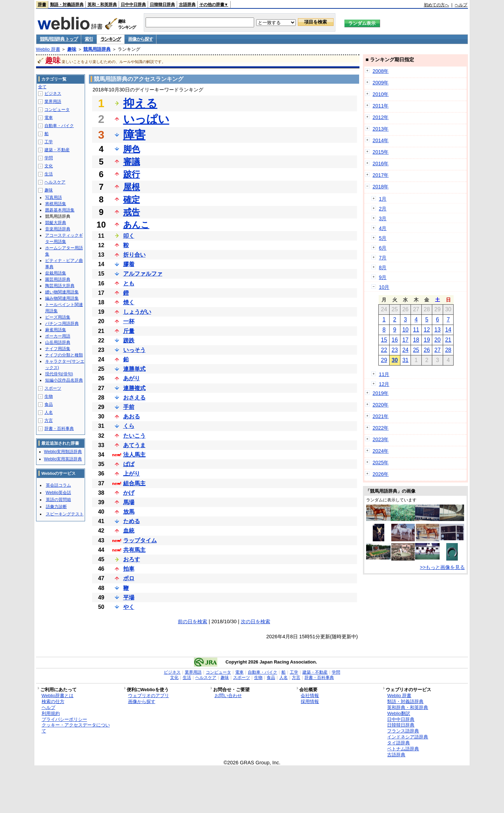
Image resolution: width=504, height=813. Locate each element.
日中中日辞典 (133, 5)
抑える (140, 103)
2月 (383, 209)
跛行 (132, 174)
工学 (49, 142)
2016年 (380, 164)
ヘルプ (461, 5)
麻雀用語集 (56, 330)
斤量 (129, 331)
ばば (129, 464)
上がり (132, 474)
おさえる (134, 398)
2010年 (380, 94)
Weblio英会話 (58, 493)
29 (384, 360)
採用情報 (310, 701)
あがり (132, 378)
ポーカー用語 (58, 336)
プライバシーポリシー (64, 719)
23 (395, 350)
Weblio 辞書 (48, 49)
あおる (132, 416)
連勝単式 (134, 369)
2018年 (380, 187)
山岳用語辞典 (58, 342)
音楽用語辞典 (58, 229)
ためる (132, 521)
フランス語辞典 (403, 731)
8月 (383, 267)
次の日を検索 (255, 621)
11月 (384, 374)
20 (437, 340)
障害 (134, 135)
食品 (49, 404)
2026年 (380, 474)
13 (437, 330)
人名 (49, 412)
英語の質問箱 (58, 500)
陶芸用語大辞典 (60, 286)
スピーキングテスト (65, 514)
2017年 (380, 175)
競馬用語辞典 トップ (59, 39)
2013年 (380, 129)
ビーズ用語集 (58, 317)
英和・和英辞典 (102, 5)
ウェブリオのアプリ (149, 696)
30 (395, 360)
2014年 (380, 140)
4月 (383, 228)
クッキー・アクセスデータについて (76, 728)
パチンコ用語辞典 (62, 324)
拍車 (129, 569)
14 (448, 330)
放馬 (129, 512)
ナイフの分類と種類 (64, 355)
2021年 (380, 416)
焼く (129, 302)
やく (129, 607)
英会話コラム (58, 485)
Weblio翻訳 (398, 713)
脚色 (132, 149)
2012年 (380, 117)
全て (42, 87)
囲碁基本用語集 (60, 210)
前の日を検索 (192, 621)
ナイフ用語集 (58, 349)
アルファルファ (143, 274)
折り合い (134, 255)
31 (405, 360)
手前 (129, 407)
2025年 (380, 463)
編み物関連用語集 (62, 298)
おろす (132, 559)
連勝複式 (134, 388)
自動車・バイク (59, 126)
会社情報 (310, 696)
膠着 (129, 264)
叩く (129, 236)
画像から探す (140, 39)
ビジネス (53, 93)
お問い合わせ (228, 696)
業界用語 (53, 102)
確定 (132, 199)
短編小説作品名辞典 (64, 380)
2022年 (380, 428)
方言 (49, 421)
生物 (49, 396)
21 (448, 340)
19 (427, 340)
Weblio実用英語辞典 (63, 459)
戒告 (132, 212)
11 (416, 330)
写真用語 (54, 197)
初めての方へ (436, 5)
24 (405, 350)
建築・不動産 (57, 150)
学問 (49, 158)
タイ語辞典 (398, 743)
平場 (129, 597)
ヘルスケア (55, 182)
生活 (49, 174)
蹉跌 (129, 341)
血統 (129, 531)
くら (129, 426)
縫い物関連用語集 (62, 292)
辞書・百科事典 (59, 429)
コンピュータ (57, 110)
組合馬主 (134, 483)
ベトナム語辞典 (403, 749)
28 (448, 350)
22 (384, 350)
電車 (49, 118)
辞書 (42, 5)
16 (395, 340)
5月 (383, 238)
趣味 (72, 49)
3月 (383, 218)
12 (427, 330)
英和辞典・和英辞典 (408, 707)
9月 (383, 277)
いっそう (134, 350)
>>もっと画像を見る (443, 567)
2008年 (380, 71)
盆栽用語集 (56, 273)
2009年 (380, 83)
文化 (49, 166)
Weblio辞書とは (58, 696)
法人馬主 (134, 455)
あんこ (136, 225)
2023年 (380, 439)
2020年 (380, 405)
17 (405, 340)
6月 (383, 248)
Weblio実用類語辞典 (63, 452)
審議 (132, 162)
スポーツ (53, 388)
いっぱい (146, 119)
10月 (384, 287)
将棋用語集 (56, 204)
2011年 (380, 106)
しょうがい (137, 312)
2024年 (380, 451)
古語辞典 (187, 5)
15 (384, 340)
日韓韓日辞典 (162, 5)
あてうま (134, 445)
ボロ (129, 578)
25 (416, 350)
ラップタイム (140, 540)
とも (129, 283)
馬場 (129, 502)
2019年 (380, 393)
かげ (129, 493)
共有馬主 (134, 550)
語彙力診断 (56, 507)
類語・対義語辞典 (67, 5)
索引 (89, 39)
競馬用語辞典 (97, 49)
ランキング (111, 39)
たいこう (134, 436)
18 (416, 340)
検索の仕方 (53, 701)
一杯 (129, 321)
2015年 (380, 152)
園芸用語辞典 (58, 279)
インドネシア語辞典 (408, 737)
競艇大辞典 (56, 223)
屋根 (132, 187)
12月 (384, 384)
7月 (383, 258)
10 (405, 330)
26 (427, 350)
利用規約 (51, 713)
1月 (383, 199)
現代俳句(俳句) (59, 374)
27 (437, 350)
